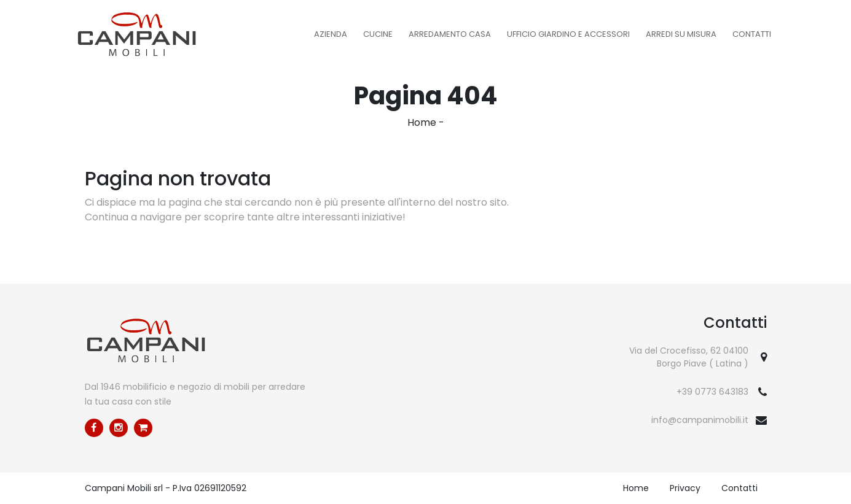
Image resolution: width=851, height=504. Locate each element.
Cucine (378, 34)
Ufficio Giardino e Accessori (568, 34)
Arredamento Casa (450, 34)
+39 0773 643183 (712, 392)
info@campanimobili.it (700, 420)
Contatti (752, 34)
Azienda (331, 34)
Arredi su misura (681, 34)
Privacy (685, 488)
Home (422, 122)
